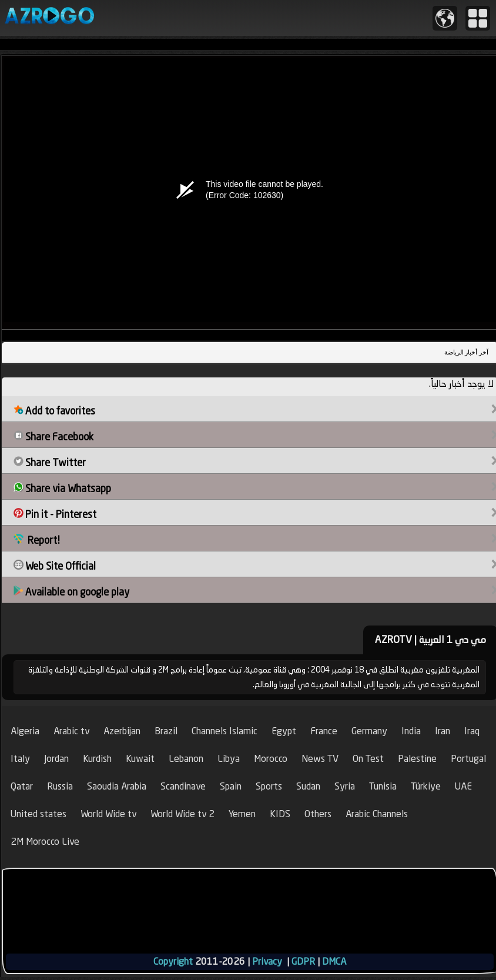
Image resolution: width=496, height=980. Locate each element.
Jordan (56, 759)
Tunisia (383, 786)
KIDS (280, 814)
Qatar (22, 786)
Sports (269, 786)
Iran (443, 731)
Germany (369, 731)
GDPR (303, 961)
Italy (20, 759)
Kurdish (97, 759)
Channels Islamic (224, 731)
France (324, 731)
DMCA (334, 961)
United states (38, 814)
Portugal (468, 759)
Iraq (472, 731)
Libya (229, 759)
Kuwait (140, 759)
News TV (320, 759)
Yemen (242, 814)
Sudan (308, 786)
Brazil (166, 731)
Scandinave (183, 786)
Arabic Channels (377, 814)
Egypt (284, 731)
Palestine (417, 759)
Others (318, 814)
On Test (368, 759)
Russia (60, 786)
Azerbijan (122, 731)
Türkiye (426, 786)
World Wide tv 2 (182, 814)
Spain (231, 786)
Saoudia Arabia (117, 786)
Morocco (271, 759)
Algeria (25, 731)
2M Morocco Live (45, 842)
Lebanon (186, 759)
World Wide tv (108, 814)
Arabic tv (71, 731)
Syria (345, 786)
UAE (463, 786)
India (411, 731)
